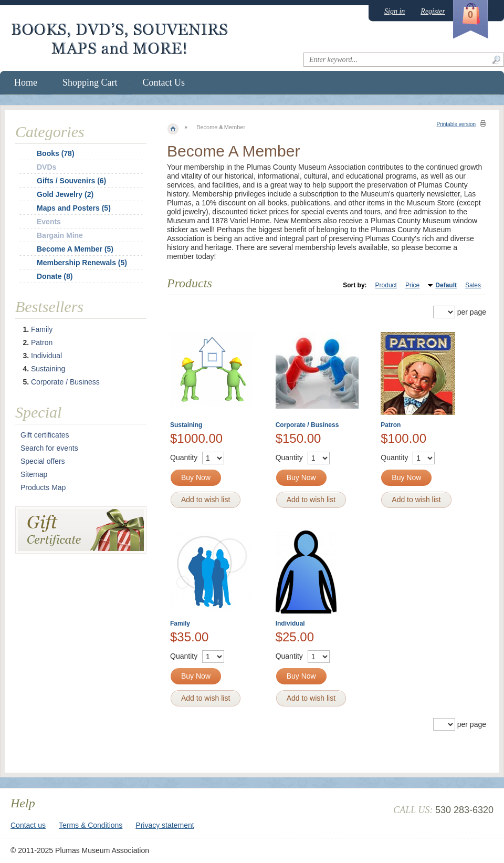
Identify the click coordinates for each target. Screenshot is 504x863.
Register (433, 11)
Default (446, 285)
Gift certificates (45, 435)
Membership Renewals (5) (82, 263)
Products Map (43, 487)
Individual (290, 623)
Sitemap (34, 474)
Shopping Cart (90, 82)
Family (180, 623)
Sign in (395, 11)
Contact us (28, 825)
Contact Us (164, 82)
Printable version (456, 124)
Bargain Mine (60, 235)
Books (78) (56, 153)
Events (49, 222)
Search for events (49, 448)
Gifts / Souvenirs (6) (71, 181)
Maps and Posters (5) (74, 208)
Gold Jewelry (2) (65, 194)
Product (386, 285)
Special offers (43, 461)
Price (412, 285)
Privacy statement (165, 825)
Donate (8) (55, 276)
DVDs (46, 167)
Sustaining (186, 425)
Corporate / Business (307, 425)
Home (26, 82)
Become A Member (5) (75, 249)
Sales (473, 285)
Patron (391, 425)
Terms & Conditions (91, 825)
